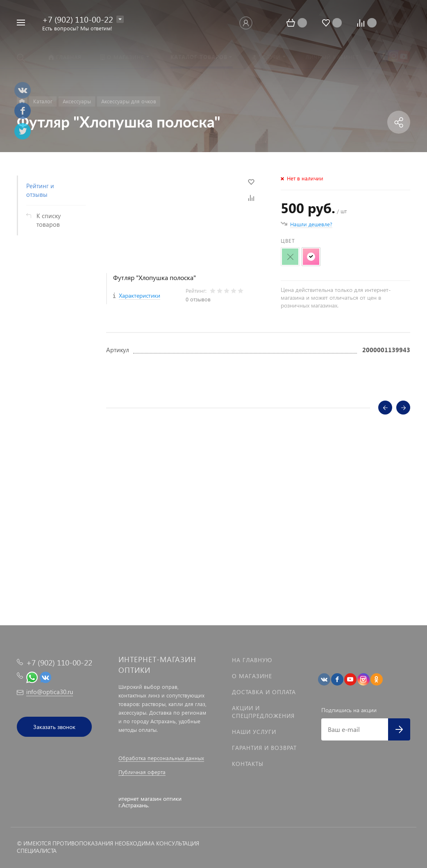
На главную (252, 660)
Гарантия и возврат (264, 748)
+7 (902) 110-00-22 (78, 19)
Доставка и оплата (264, 692)
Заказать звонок (54, 727)
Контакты (248, 764)
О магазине (252, 676)
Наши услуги (254, 732)
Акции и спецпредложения (263, 712)
